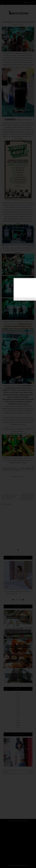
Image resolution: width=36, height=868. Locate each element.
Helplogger (32, 299)
